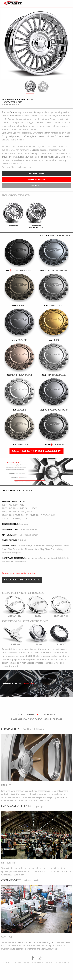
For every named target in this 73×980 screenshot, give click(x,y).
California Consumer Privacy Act (58, 962)
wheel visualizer (36, 180)
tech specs (36, 186)
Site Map (27, 962)
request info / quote (22, 580)
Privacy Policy (37, 962)
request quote (36, 173)
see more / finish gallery (37, 451)
